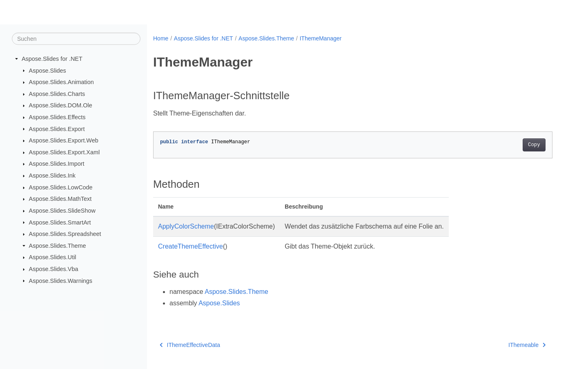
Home (161, 38)
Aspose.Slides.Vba (54, 269)
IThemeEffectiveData (190, 345)
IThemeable (527, 345)
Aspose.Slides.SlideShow (62, 211)
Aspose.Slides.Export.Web (64, 140)
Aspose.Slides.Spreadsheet (65, 234)
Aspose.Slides (48, 70)
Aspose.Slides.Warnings (61, 280)
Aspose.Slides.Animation (61, 82)
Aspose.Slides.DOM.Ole (61, 105)
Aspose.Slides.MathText (60, 199)
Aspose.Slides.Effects (57, 117)
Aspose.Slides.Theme (58, 246)
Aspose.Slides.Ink (52, 176)
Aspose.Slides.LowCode (61, 187)
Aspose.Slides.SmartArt (60, 222)
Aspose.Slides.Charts (57, 94)
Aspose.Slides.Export (57, 129)
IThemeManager (321, 38)
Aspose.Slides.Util (53, 257)
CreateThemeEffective (190, 246)
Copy (534, 145)
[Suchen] (76, 39)
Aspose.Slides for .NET (52, 59)
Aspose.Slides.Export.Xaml (65, 152)
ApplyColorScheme (186, 226)
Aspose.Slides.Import (57, 164)
